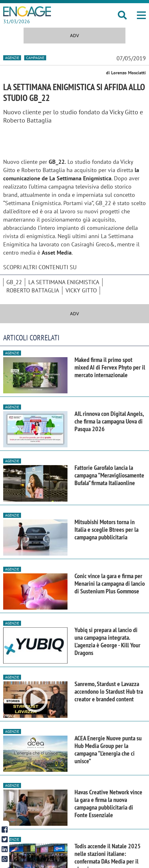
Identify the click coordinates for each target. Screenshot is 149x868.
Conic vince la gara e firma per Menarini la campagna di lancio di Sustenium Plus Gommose (110, 584)
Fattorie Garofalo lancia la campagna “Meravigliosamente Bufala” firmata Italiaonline (109, 475)
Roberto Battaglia (33, 290)
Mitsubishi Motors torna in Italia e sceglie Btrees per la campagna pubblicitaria (106, 530)
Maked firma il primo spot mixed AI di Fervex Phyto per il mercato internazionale (110, 367)
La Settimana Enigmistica (64, 282)
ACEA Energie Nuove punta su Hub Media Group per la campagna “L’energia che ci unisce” (108, 750)
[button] (141, 15)
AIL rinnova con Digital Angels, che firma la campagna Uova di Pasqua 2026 (109, 421)
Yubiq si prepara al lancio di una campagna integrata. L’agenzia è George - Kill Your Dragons (107, 641)
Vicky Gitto (81, 290)
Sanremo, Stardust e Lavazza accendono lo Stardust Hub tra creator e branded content (109, 691)
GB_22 (14, 282)
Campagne (35, 58)
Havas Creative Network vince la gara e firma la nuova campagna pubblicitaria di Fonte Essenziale (108, 804)
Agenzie (12, 58)
